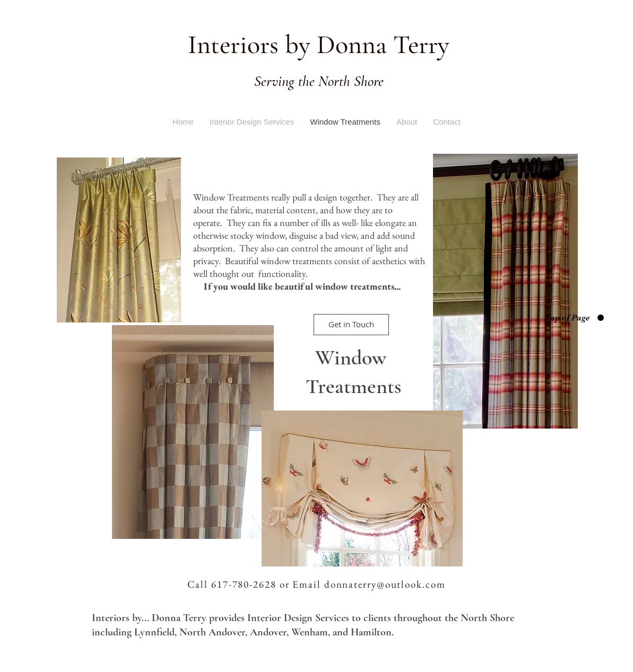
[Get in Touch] (351, 325)
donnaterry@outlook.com (385, 584)
